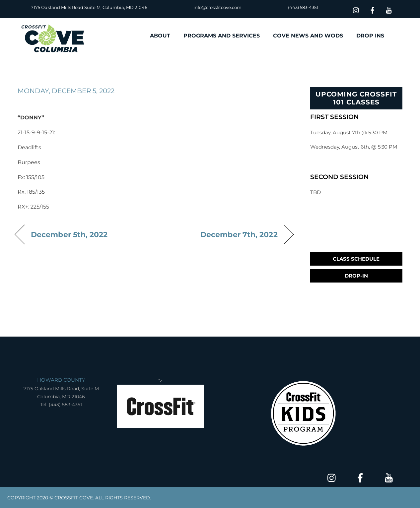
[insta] (356, 9)
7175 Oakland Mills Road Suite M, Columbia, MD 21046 (89, 7)
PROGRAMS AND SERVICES (222, 36)
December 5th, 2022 (69, 234)
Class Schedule (356, 259)
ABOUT (160, 36)
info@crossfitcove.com (217, 7)
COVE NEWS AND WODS (308, 36)
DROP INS (370, 36)
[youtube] (389, 9)
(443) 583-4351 (303, 7)
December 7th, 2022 (239, 234)
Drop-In (356, 276)
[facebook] (373, 9)
